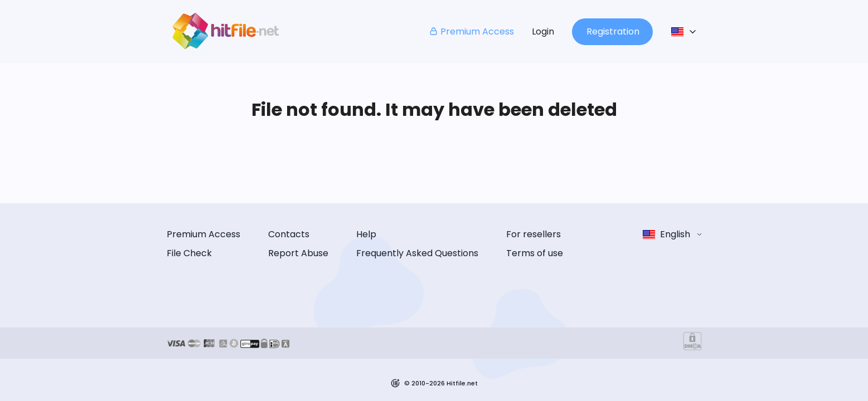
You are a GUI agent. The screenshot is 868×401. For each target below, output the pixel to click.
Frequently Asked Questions (417, 253)
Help (366, 234)
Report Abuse (298, 253)
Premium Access (471, 31)
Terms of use (535, 253)
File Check (189, 253)
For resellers (534, 234)
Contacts (289, 234)
